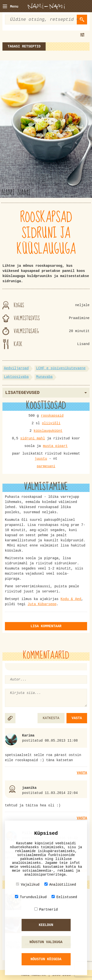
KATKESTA (51, 718)
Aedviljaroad (16, 368)
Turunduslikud (31, 897)
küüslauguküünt (48, 431)
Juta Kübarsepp (42, 604)
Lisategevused (46, 393)
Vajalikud (28, 885)
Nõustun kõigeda (46, 959)
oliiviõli (51, 423)
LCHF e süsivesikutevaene (61, 368)
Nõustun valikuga (46, 942)
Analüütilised (60, 885)
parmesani (46, 466)
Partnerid (46, 909)
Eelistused (64, 897)
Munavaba (44, 377)
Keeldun (46, 925)
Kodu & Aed (71, 599)
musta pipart (55, 446)
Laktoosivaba (16, 377)
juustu (41, 459)
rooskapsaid (52, 416)
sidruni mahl (33, 438)
